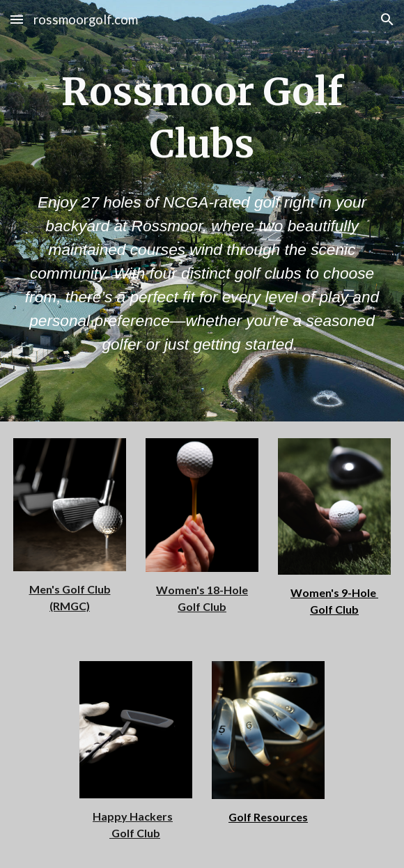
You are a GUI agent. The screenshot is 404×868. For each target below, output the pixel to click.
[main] (202, 118)
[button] (17, 19)
